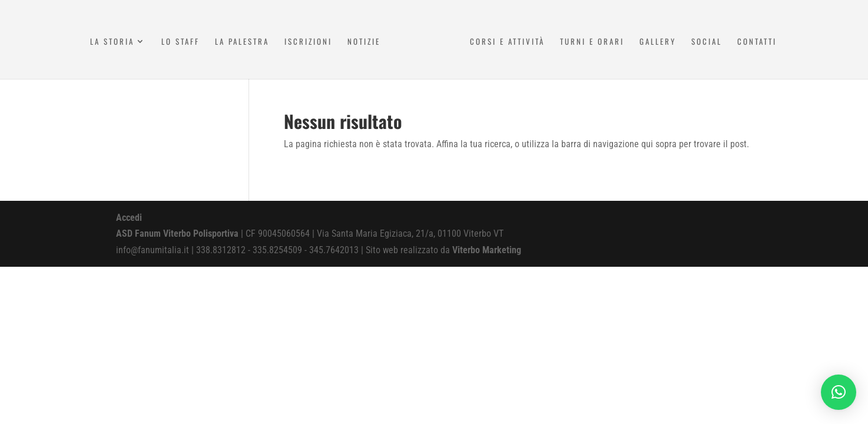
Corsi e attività (507, 42)
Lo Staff (180, 42)
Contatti (757, 42)
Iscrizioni (308, 42)
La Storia (112, 42)
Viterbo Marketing (487, 250)
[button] (839, 392)
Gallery (658, 42)
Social (707, 42)
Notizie (364, 42)
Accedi (129, 218)
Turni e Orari (592, 42)
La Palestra (242, 42)
